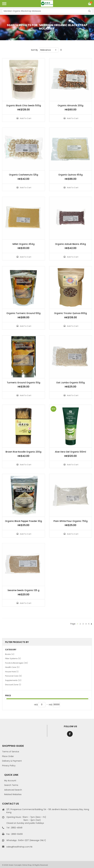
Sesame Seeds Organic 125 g (23, 590)
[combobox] (47, 11)
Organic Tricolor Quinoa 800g (70, 313)
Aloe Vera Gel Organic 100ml (70, 452)
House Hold (12, 672)
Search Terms (11, 785)
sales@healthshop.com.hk (19, 847)
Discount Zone (13, 685)
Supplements (13, 680)
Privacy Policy (9, 766)
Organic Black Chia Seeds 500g (24, 106)
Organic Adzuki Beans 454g (70, 244)
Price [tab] (8, 696)
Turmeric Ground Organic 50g (24, 383)
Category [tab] (11, 650)
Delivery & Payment (12, 761)
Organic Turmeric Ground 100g (23, 313)
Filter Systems (13, 658)
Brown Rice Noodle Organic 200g (23, 452)
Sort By (34, 50)
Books (10, 654)
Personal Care (13, 676)
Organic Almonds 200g (70, 106)
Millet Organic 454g (24, 244)
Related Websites (13, 794)
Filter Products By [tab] (17, 642)
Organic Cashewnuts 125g (24, 175)
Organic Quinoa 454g (70, 175)
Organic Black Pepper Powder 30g (23, 521)
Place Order (8, 756)
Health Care (12, 667)
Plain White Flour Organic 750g (71, 521)
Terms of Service (11, 752)
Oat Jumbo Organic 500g (70, 383)
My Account (10, 781)
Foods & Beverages (16, 663)
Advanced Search (13, 790)
